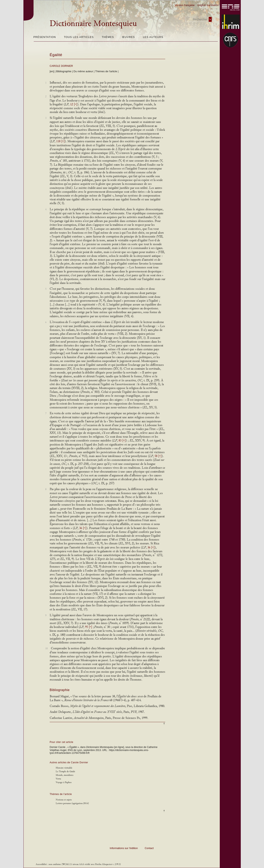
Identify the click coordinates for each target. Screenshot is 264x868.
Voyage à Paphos (64, 782)
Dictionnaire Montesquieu (93, 23)
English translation (208, 5)
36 (83, 528)
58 (158, 456)
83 (122, 441)
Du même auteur (83, 71)
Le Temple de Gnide (65, 771)
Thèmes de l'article (106, 71)
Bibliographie (64, 71)
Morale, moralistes (65, 775)
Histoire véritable (64, 768)
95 (89, 627)
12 (74, 104)
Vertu (58, 779)
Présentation (45, 37)
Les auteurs (153, 37)
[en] (52, 71)
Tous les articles (79, 37)
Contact (149, 848)
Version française (185, 5)
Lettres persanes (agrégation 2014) (72, 803)
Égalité (56, 55)
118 (60, 141)
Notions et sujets (64, 800)
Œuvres (128, 37)
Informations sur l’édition (124, 848)
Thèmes (108, 37)
